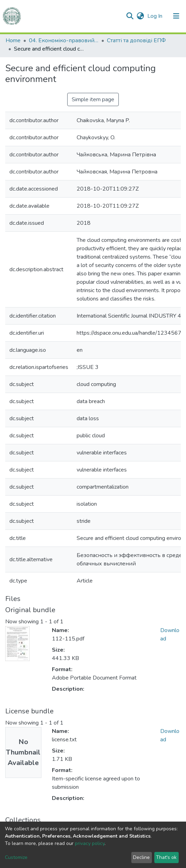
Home (13, 40)
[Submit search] (130, 16)
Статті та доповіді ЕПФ (136, 40)
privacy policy (90, 843)
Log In (156, 16)
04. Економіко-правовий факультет (64, 40)
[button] (140, 16)
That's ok (166, 857)
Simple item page (93, 99)
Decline (141, 857)
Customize (16, 857)
